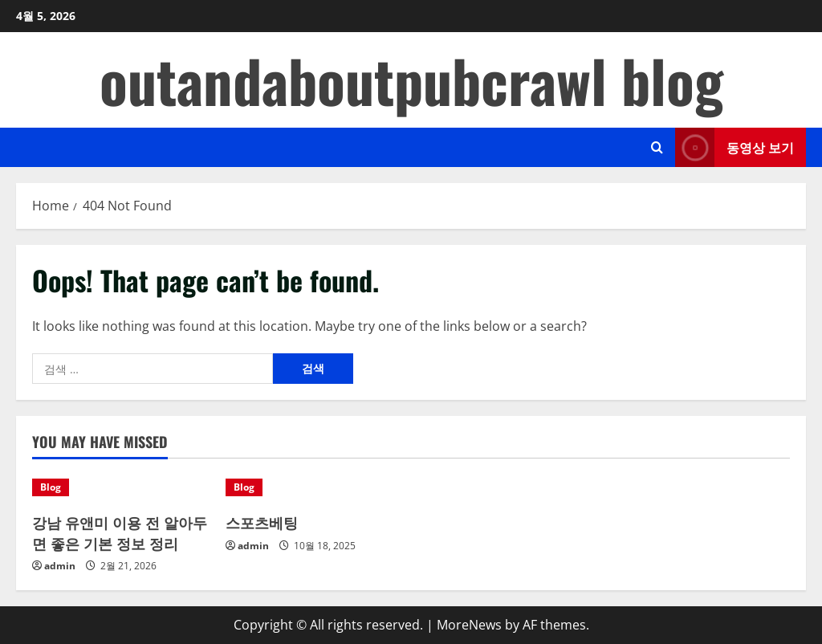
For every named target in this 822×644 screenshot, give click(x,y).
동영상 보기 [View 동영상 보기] (735, 147)
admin (60, 566)
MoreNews (469, 625)
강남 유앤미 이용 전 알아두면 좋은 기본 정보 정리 (120, 532)
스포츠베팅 (262, 522)
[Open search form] (657, 147)
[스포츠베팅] (314, 487)
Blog (51, 487)
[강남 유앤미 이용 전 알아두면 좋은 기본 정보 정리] (121, 487)
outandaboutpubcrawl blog (411, 80)
